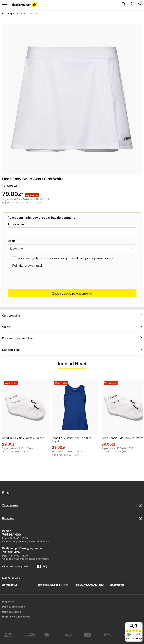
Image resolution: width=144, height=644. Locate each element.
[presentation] (36, 278)
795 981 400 (12, 535)
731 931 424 (11, 552)
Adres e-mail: (17, 224)
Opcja (12, 241)
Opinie (72, 327)
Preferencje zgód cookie (16, 617)
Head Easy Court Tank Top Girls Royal (72, 440)
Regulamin (8, 602)
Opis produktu (72, 315)
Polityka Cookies (12, 612)
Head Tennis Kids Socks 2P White (23, 438)
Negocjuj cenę (72, 350)
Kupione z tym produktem (72, 338)
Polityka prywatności (27, 266)
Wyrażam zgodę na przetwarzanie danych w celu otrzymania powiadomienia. (66, 258)
